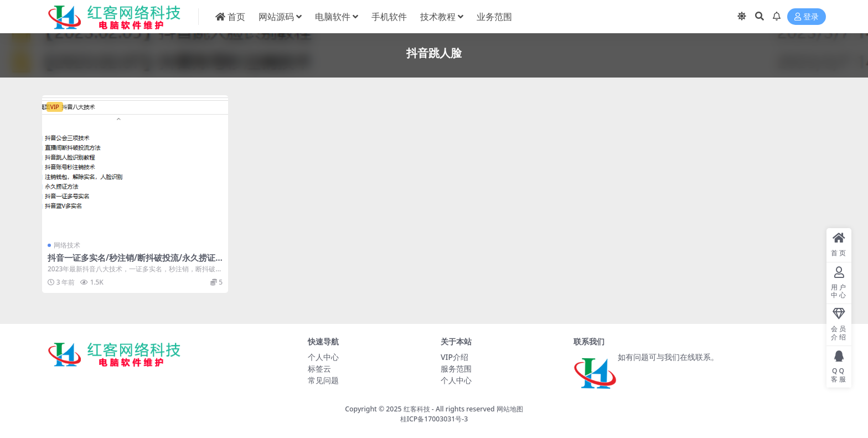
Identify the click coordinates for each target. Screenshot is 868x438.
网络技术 (67, 245)
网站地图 (510, 409)
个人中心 (323, 357)
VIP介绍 (454, 357)
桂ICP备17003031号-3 (434, 419)
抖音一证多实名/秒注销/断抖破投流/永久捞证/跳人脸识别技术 (133, 262)
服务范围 (456, 369)
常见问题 (323, 380)
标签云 (319, 369)
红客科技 (417, 409)
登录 (807, 17)
